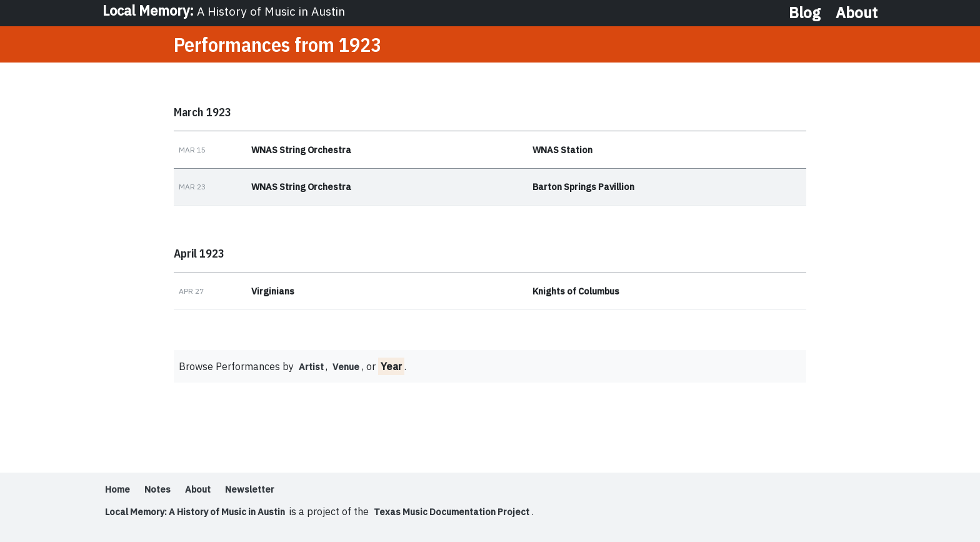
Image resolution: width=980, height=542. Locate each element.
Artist (312, 371)
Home (119, 493)
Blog (805, 13)
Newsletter (264, 493)
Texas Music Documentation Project (479, 516)
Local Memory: (229, 13)
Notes (163, 493)
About (857, 13)
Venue (350, 371)
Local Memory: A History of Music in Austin (205, 516)
